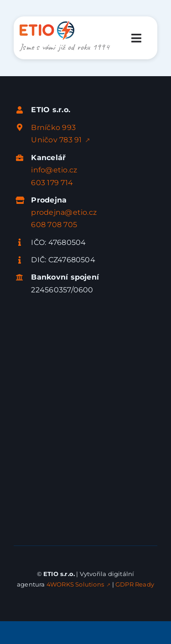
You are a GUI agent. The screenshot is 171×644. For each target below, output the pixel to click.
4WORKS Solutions (75, 584)
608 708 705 (54, 225)
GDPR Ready (135, 584)
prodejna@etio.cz (64, 212)
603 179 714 (52, 183)
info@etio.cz (54, 170)
